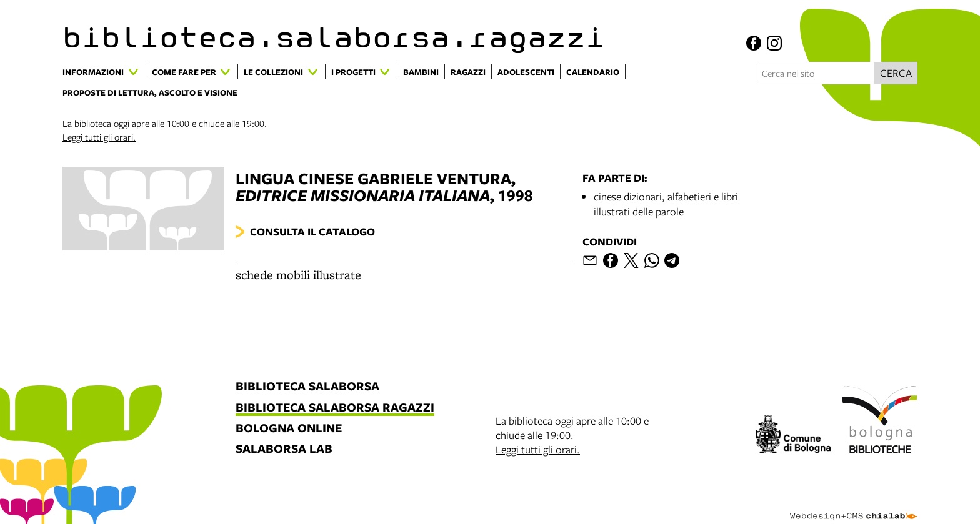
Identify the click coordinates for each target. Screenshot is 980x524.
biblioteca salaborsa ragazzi (335, 408)
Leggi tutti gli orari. (99, 137)
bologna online (289, 429)
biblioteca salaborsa (307, 387)
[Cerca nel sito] (815, 73)
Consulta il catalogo (312, 231)
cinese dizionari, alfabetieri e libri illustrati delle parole (666, 204)
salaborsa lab (284, 449)
